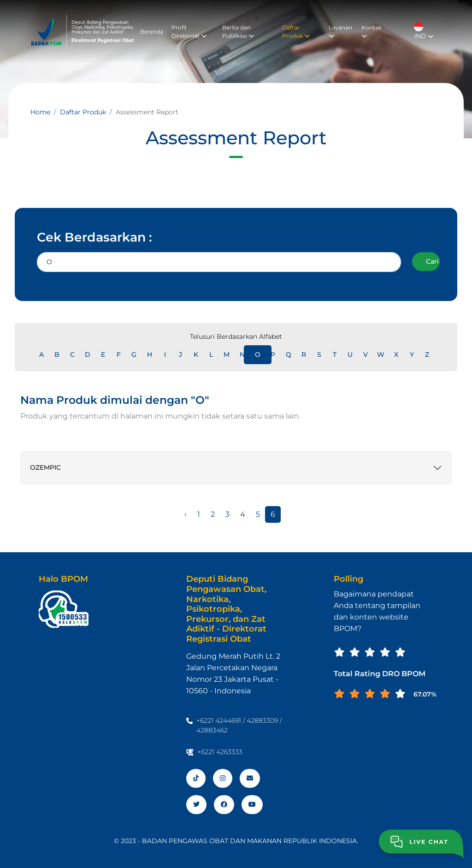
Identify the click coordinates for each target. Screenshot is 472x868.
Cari (432, 261)
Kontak (372, 31)
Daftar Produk (296, 32)
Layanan (340, 31)
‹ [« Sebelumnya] (186, 514)
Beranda (152, 32)
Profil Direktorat (189, 32)
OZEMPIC (45, 467)
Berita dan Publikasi (238, 32)
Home (40, 112)
